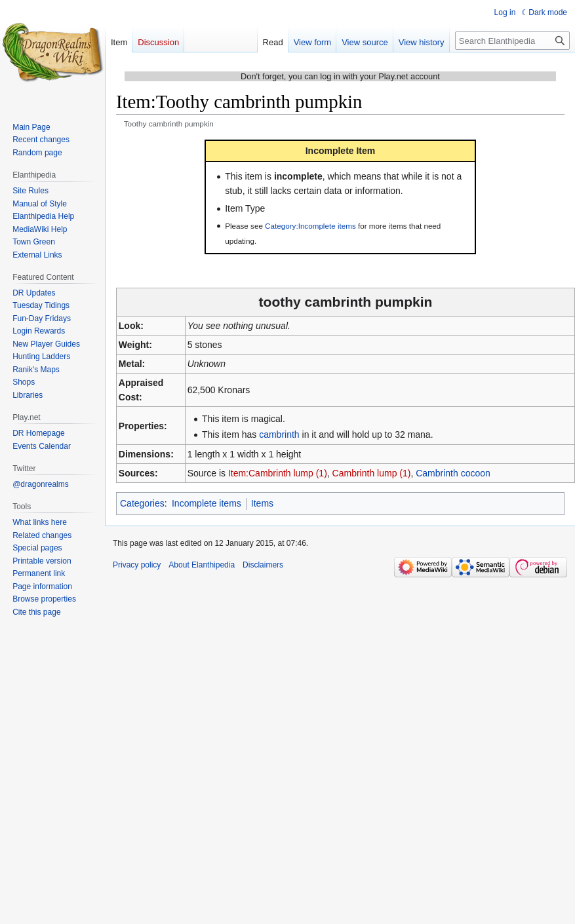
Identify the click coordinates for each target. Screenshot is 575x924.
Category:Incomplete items (310, 226)
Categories (142, 503)
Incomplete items (207, 503)
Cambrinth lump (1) (372, 473)
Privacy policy (137, 565)
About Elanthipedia (202, 565)
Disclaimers (263, 565)
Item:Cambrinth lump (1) (278, 473)
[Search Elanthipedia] (512, 41)
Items (262, 503)
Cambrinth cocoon (453, 473)
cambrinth (279, 434)
